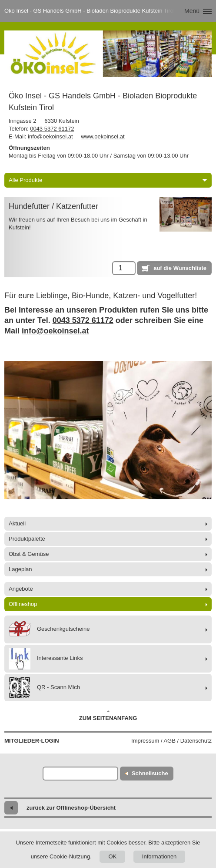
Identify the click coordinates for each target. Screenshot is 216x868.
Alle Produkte (108, 180)
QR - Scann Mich (44, 688)
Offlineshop (23, 604)
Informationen (160, 856)
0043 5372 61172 (52, 129)
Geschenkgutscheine (49, 629)
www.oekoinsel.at (103, 136)
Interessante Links (46, 659)
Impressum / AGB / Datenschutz (171, 741)
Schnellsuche (150, 773)
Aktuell (17, 523)
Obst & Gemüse (29, 554)
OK (112, 856)
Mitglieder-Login (32, 741)
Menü (192, 11)
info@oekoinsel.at (50, 136)
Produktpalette (27, 539)
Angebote (21, 589)
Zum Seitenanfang (108, 716)
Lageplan (20, 569)
